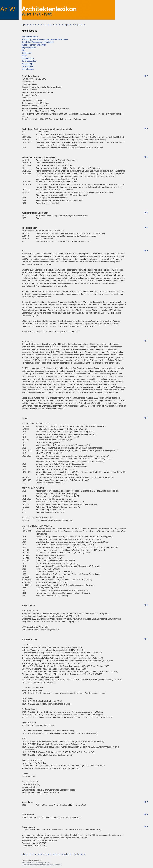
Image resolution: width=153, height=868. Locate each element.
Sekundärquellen (29, 61)
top (146, 76)
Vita (23, 50)
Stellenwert (26, 53)
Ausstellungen (28, 64)
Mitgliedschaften (29, 48)
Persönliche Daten (30, 37)
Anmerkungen (28, 69)
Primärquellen (28, 58)
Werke (24, 56)
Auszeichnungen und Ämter (34, 45)
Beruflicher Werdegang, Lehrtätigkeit (38, 42)
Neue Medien (27, 66)
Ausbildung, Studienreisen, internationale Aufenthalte (45, 39)
